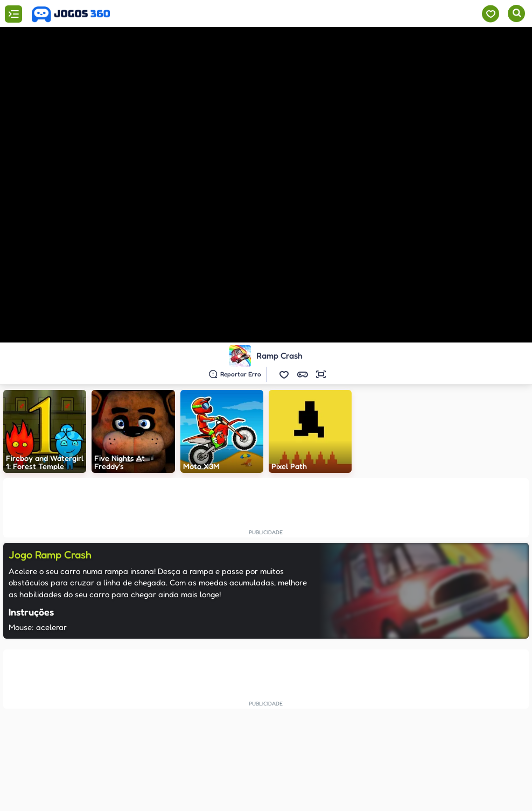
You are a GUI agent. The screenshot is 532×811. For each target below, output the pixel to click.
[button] (284, 374)
